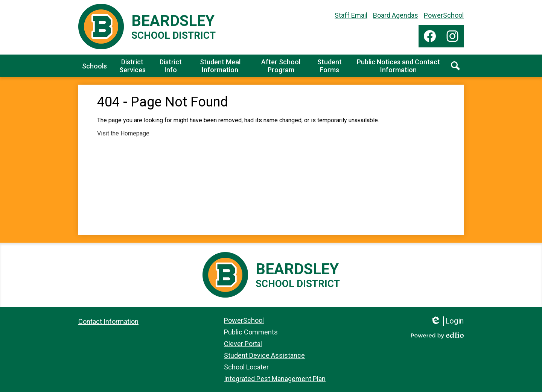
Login (447, 321)
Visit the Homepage (123, 133)
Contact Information (108, 321)
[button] (94, 66)
